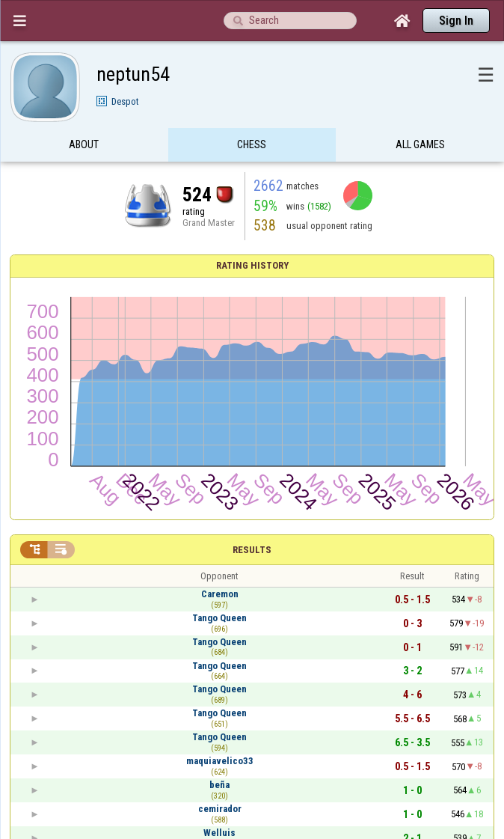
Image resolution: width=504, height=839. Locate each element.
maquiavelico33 (220, 761)
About (84, 144)
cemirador (220, 809)
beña (219, 785)
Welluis (219, 833)
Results (252, 550)
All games (420, 144)
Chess (252, 144)
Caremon (220, 594)
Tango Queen (219, 618)
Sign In (456, 21)
